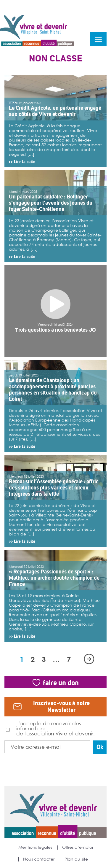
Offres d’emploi (78, 847)
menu (98, 39)
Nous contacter (39, 859)
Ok (100, 747)
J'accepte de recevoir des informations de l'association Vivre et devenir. (50, 728)
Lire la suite (25, 162)
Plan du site (76, 859)
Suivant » (89, 659)
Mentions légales (35, 847)
